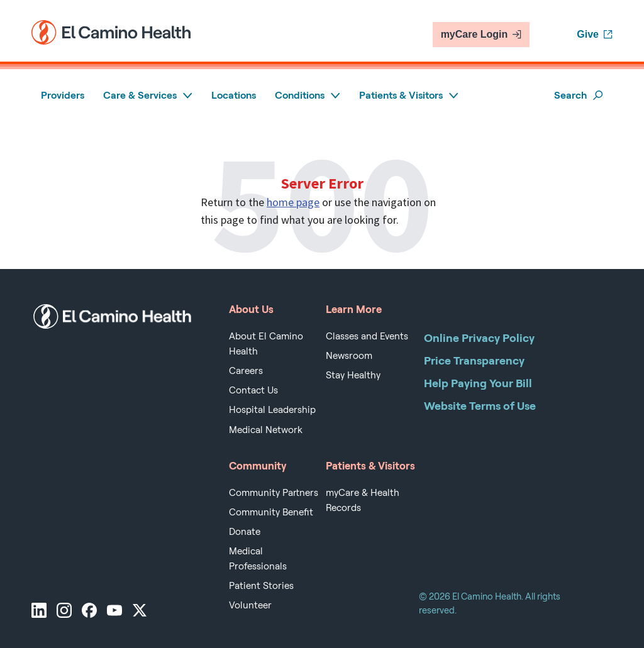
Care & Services (148, 95)
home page (293, 202)
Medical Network (266, 430)
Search (579, 95)
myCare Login (481, 34)
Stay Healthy (353, 375)
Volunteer (250, 605)
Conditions (308, 95)
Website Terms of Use (480, 406)
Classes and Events (367, 336)
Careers (246, 371)
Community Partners (274, 493)
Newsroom (349, 356)
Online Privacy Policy (479, 338)
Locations (234, 95)
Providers (63, 95)
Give (595, 34)
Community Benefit (271, 512)
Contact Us (253, 390)
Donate (245, 532)
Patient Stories (261, 586)
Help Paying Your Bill (478, 383)
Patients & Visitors (409, 95)
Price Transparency (474, 360)
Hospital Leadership (272, 410)
